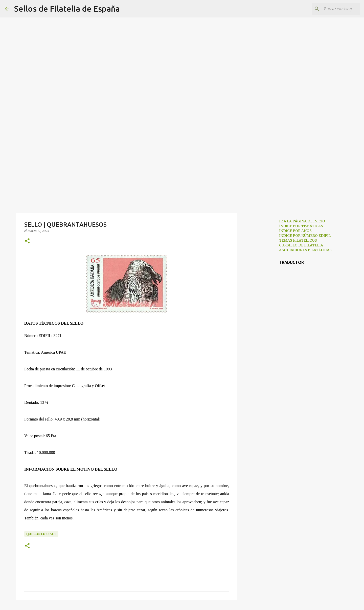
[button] (27, 241)
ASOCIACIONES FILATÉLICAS (305, 250)
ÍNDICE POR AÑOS (295, 231)
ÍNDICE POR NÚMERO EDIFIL (305, 236)
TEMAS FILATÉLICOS (298, 240)
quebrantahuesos (41, 534)
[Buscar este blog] (333, 9)
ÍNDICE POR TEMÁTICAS (301, 226)
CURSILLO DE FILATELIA (301, 245)
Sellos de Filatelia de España (67, 9)
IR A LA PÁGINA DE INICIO (302, 221)
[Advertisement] (182, 173)
